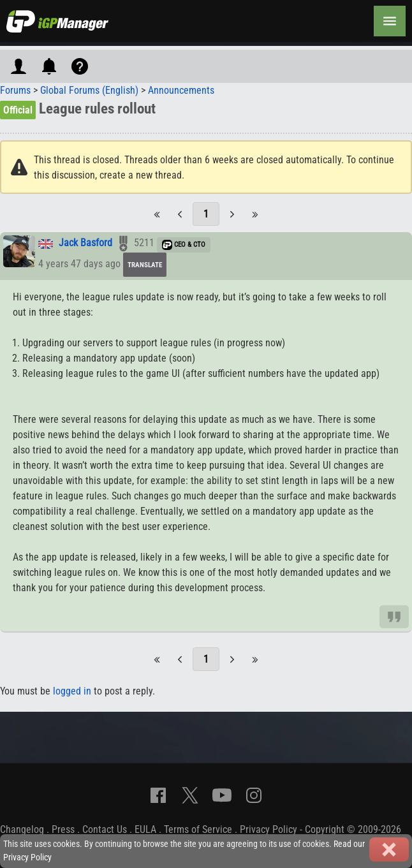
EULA (145, 829)
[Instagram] (254, 795)
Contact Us (105, 829)
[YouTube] (222, 795)
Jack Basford (85, 243)
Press (63, 829)
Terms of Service (198, 829)
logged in (72, 691)
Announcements (181, 90)
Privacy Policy (269, 829)
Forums (15, 90)
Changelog (22, 829)
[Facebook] (158, 795)
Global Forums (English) (89, 90)
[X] (190, 795)
